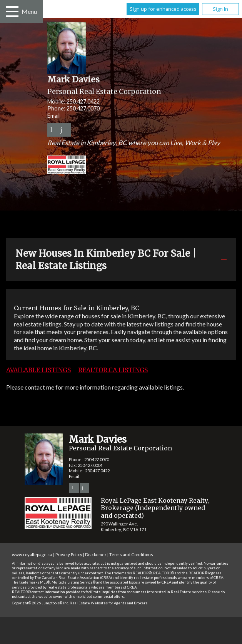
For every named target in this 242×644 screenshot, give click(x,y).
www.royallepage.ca (32, 555)
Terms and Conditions (131, 555)
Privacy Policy (69, 555)
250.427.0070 (83, 108)
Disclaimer (96, 555)
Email (53, 116)
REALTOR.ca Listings (113, 370)
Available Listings (38, 370)
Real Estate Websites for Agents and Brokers (108, 603)
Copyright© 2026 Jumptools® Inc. (40, 603)
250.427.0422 (83, 101)
